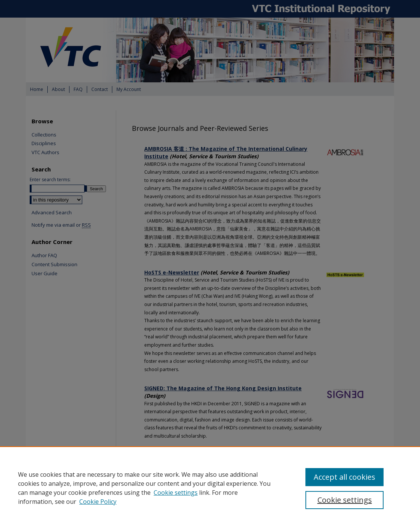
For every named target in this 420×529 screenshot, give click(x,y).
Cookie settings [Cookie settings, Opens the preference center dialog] (345, 500)
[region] (210, 488)
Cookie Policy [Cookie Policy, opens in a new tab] (98, 502)
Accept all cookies (344, 477)
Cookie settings (176, 493)
